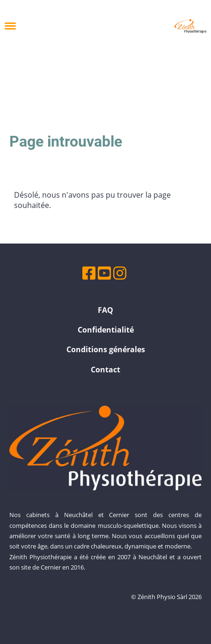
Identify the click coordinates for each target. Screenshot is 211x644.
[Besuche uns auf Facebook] (89, 273)
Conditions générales (106, 349)
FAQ (105, 310)
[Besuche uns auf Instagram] (120, 273)
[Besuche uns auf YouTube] (104, 273)
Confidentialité (106, 330)
